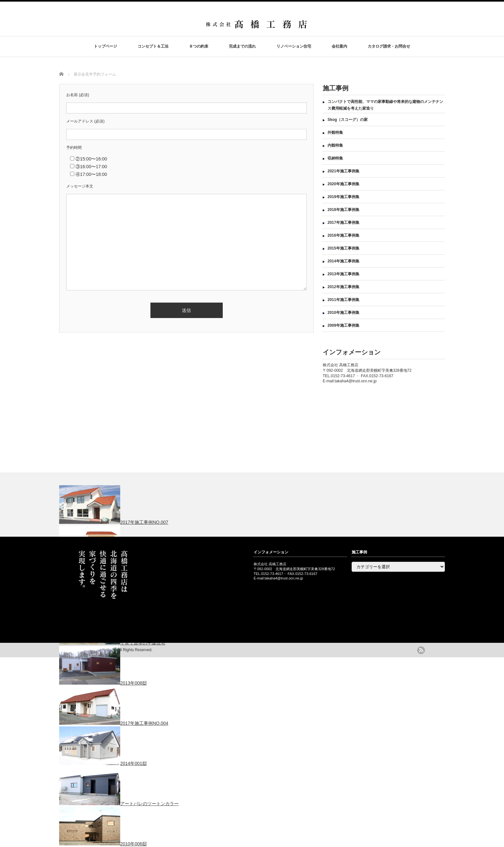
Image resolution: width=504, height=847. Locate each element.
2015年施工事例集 (343, 248)
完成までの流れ (242, 46)
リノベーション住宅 (294, 46)
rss (421, 650)
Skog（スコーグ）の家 (348, 120)
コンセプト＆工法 (153, 46)
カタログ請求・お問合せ (389, 46)
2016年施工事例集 (343, 235)
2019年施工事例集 (343, 197)
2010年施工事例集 (343, 313)
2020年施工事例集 (343, 184)
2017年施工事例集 (343, 223)
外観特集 (335, 132)
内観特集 (335, 145)
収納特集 (335, 158)
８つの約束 (199, 46)
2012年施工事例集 (343, 287)
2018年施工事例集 (343, 210)
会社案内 (339, 46)
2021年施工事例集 (343, 171)
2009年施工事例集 (343, 325)
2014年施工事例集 (343, 261)
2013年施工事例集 (343, 274)
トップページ (105, 46)
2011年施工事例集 (343, 300)
